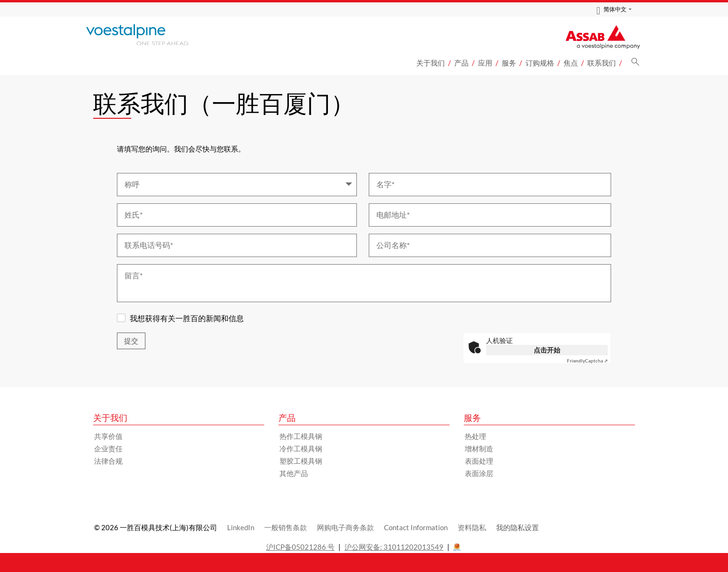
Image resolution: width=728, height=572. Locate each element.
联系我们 (602, 63)
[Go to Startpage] (150, 35)
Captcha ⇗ (587, 361)
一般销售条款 (286, 527)
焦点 (571, 63)
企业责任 (108, 448)
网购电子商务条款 (345, 527)
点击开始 (547, 350)
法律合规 (108, 461)
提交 (131, 341)
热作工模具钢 (301, 436)
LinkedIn (241, 527)
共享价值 (108, 436)
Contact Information (416, 527)
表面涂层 (479, 473)
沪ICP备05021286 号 (300, 547)
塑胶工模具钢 (301, 461)
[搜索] (635, 64)
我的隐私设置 (517, 527)
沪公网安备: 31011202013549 (394, 547)
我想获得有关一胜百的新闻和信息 (187, 318)
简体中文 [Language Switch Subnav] (611, 10)
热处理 (475, 436)
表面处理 (479, 461)
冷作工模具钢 (301, 448)
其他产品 (294, 473)
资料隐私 (472, 527)
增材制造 (479, 448)
